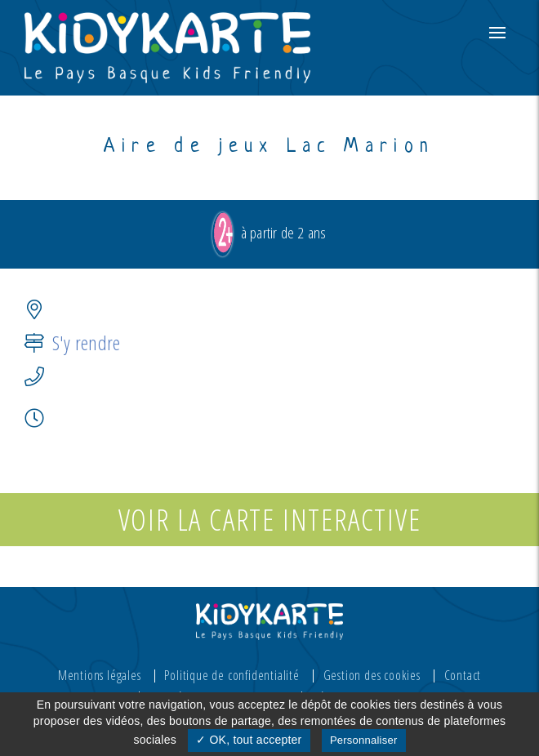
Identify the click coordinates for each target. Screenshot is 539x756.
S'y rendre (86, 342)
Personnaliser (364, 740)
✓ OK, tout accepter (249, 740)
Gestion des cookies (372, 675)
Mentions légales (100, 675)
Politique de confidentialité (232, 675)
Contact (463, 675)
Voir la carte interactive (270, 520)
